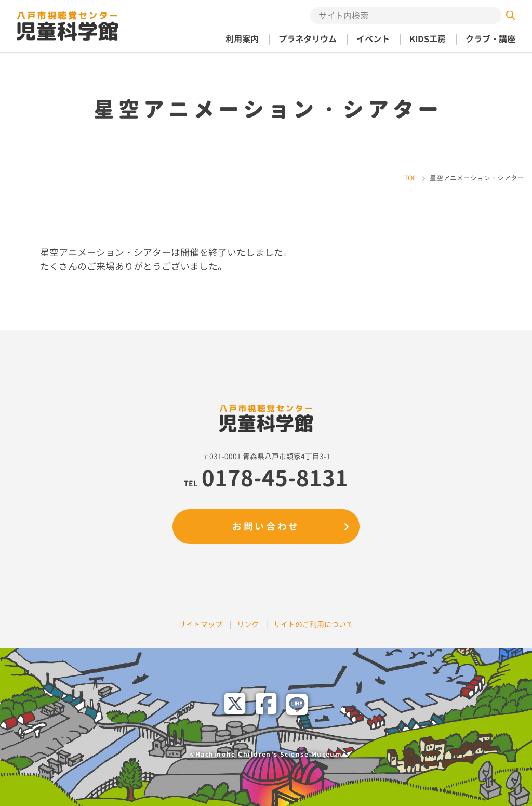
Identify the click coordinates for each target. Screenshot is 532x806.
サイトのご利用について (313, 624)
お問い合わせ (266, 526)
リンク (248, 624)
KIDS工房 (428, 39)
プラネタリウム (308, 39)
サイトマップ (201, 624)
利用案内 (242, 39)
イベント (373, 39)
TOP (410, 178)
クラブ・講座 (490, 39)
